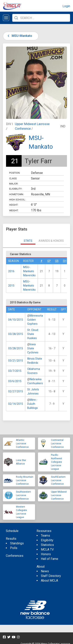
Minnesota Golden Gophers (35, 320)
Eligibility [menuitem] (47, 540)
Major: (14, 184)
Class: (13, 178)
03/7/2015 (15, 371)
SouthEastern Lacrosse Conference (58, 480)
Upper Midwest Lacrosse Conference (59, 495)
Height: (14, 205)
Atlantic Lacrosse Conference (22, 444)
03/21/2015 (16, 361)
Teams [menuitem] (45, 536)
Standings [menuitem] (17, 543)
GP (49, 261)
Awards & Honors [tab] (51, 241)
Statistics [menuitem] (47, 545)
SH (65, 261)
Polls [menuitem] (14, 548)
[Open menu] (6, 18)
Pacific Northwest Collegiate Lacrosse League (57, 462)
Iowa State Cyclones (33, 348)
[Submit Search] (16, 18)
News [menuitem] (45, 571)
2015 (11, 286)
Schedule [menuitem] (12, 531)
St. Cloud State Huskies (33, 334)
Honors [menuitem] (46, 554)
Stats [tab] (28, 241)
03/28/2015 (16, 334)
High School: (17, 200)
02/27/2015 (16, 391)
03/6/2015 (15, 381)
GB (57, 261)
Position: (15, 173)
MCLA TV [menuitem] (47, 549)
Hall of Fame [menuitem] (50, 559)
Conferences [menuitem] (15, 556)
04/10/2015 (16, 320)
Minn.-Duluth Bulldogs (33, 404)
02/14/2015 (16, 404)
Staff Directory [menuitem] (51, 576)
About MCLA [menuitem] (49, 581)
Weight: (14, 210)
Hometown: (16, 194)
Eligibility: (16, 189)
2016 (11, 271)
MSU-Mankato (19, 36)
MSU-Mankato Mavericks (29, 271)
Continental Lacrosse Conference (57, 444)
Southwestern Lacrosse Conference (23, 495)
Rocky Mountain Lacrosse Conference (25, 480)
